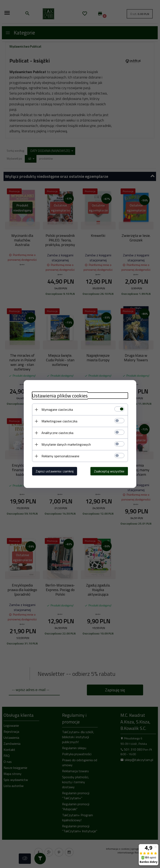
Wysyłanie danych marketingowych (66, 444)
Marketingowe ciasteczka (59, 421)
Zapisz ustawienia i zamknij (55, 471)
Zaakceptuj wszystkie (109, 471)
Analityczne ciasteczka (57, 433)
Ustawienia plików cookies (60, 396)
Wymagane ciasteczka (57, 409)
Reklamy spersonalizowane (60, 456)
